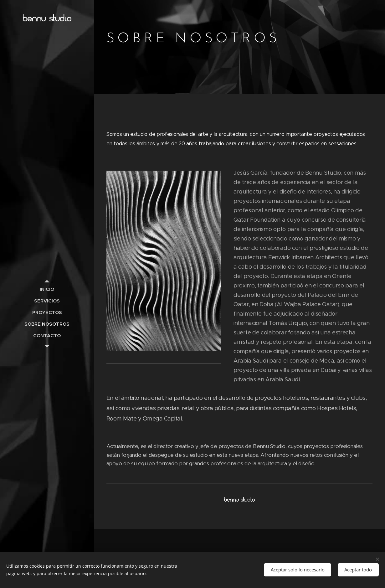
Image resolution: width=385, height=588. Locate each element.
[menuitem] (47, 289)
